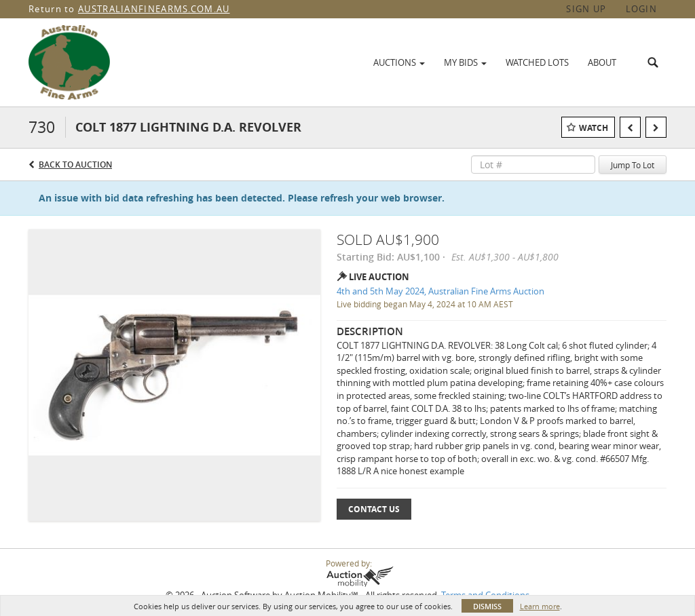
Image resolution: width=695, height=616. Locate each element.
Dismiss (487, 606)
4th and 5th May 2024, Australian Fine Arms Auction (440, 291)
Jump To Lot (633, 165)
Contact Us (374, 509)
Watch (594, 128)
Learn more (540, 606)
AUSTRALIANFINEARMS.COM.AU (154, 9)
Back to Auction (75, 165)
